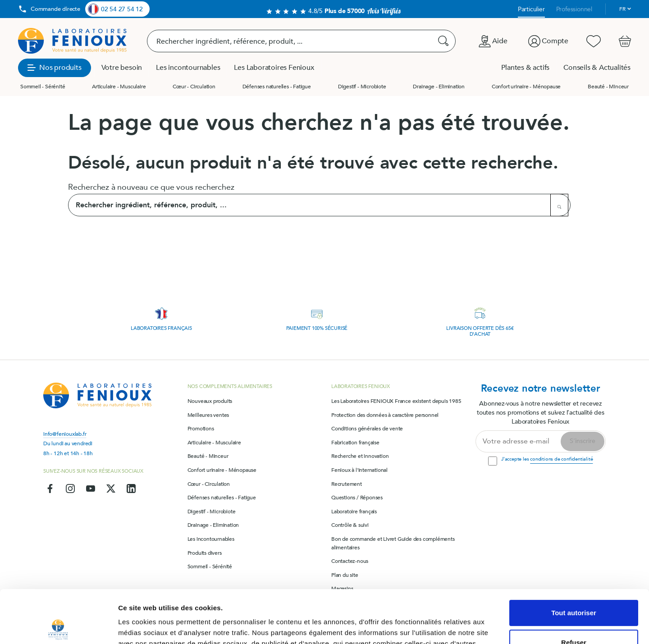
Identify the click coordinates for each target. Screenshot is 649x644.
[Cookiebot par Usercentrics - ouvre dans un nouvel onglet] (58, 626)
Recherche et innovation (360, 456)
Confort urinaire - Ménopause (526, 87)
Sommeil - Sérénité (43, 87)
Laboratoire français (354, 512)
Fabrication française (355, 443)
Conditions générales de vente (367, 429)
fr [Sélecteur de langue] (622, 9)
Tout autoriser (574, 560)
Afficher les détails (149, 626)
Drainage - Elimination (439, 87)
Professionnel (574, 9)
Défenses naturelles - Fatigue (277, 87)
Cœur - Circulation (194, 87)
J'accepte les (547, 459)
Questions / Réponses (357, 498)
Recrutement (347, 484)
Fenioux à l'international (359, 470)
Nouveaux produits (210, 401)
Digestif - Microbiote (362, 87)
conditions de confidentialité (561, 459)
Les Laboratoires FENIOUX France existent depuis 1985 (396, 401)
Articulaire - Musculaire (119, 87)
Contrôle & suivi (350, 525)
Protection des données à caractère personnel (385, 415)
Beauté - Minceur (608, 87)
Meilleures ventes (208, 415)
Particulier (531, 9)
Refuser (574, 589)
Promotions (201, 429)
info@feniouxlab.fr (65, 434)
